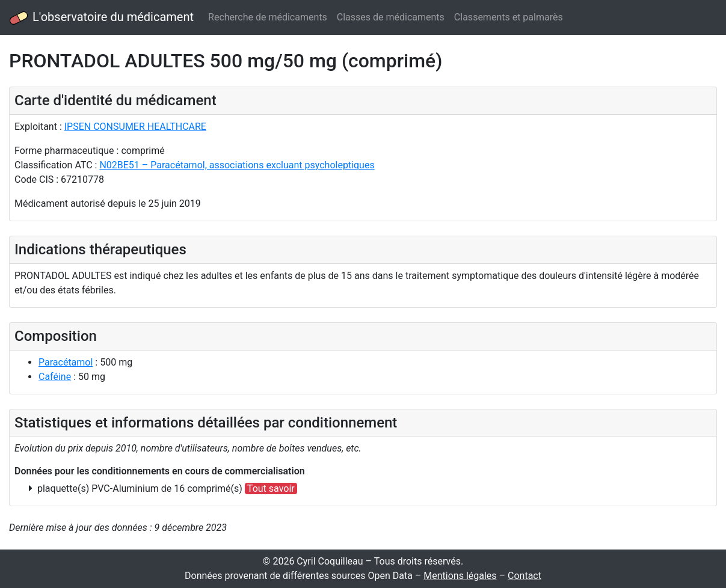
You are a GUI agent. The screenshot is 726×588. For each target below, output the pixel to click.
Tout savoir (271, 488)
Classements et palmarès (509, 17)
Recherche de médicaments (268, 17)
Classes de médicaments (391, 17)
